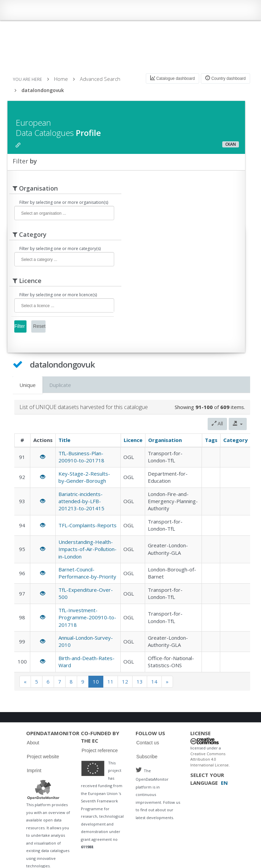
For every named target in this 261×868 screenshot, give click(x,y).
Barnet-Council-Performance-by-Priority (87, 573)
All (217, 424)
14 (154, 681)
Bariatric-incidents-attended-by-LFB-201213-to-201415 (81, 501)
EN (224, 783)
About (33, 743)
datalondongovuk (43, 90)
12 (125, 681)
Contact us (148, 743)
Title (64, 440)
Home (61, 79)
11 (110, 681)
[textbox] (63, 214)
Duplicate (60, 385)
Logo (43, 790)
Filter (20, 326)
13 (140, 681)
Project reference (100, 750)
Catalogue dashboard (172, 78)
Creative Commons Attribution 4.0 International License (210, 759)
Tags (211, 440)
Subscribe (147, 757)
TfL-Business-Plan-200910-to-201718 (81, 457)
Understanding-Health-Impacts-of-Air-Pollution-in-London (88, 549)
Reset (39, 326)
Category (236, 440)
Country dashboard (225, 78)
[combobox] (64, 213)
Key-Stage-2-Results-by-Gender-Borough (84, 477)
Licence (133, 440)
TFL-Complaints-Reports (88, 525)
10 (96, 681)
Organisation (165, 440)
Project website (43, 757)
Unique (28, 385)
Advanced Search (100, 79)
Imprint (34, 770)
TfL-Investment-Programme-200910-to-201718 (87, 617)
